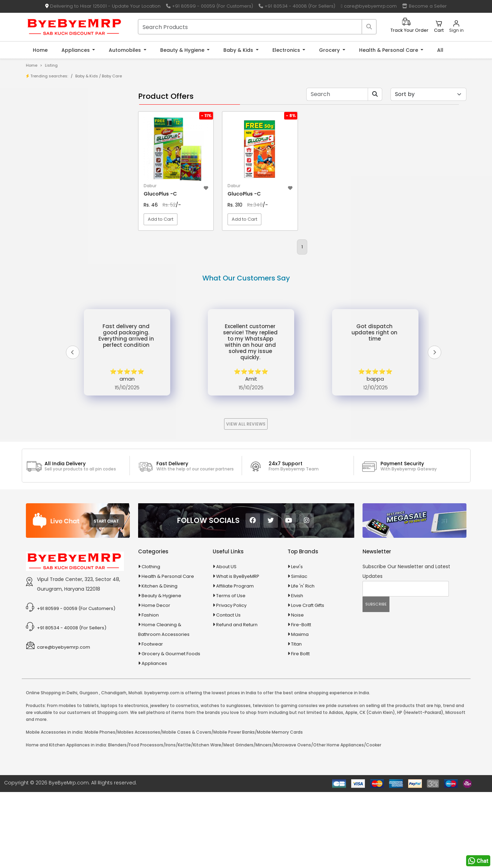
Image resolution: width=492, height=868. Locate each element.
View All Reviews (246, 500)
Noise (297, 691)
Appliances (76, 50)
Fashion (150, 691)
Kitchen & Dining (160, 662)
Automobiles (126, 50)
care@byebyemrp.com (369, 6)
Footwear (152, 720)
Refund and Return (237, 701)
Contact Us (228, 691)
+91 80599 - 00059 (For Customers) (210, 6)
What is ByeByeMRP (238, 652)
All (440, 50)
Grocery (330, 50)
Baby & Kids (239, 50)
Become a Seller (425, 6)
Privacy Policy (231, 681)
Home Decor (156, 681)
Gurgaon (89, 769)
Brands (48, 131)
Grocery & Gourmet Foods (171, 730)
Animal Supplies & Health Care (69, 268)
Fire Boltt (300, 730)
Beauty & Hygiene (183, 50)
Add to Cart (161, 240)
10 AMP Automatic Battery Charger (78, 180)
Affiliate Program (235, 662)
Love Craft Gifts (308, 681)
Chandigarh (114, 769)
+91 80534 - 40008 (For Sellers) (297, 6)
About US (226, 643)
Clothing (151, 643)
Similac (299, 652)
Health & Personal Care (389, 50)
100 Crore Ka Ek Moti (62, 223)
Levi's (297, 643)
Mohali (135, 769)
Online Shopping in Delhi (52, 769)
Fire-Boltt (301, 701)
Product (49, 110)
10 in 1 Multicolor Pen (62, 191)
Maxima (300, 710)
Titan (296, 720)
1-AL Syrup (52, 169)
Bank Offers (53, 142)
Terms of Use (231, 672)
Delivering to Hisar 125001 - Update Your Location (103, 6)
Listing (51, 65)
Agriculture (47, 256)
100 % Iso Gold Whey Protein (71, 212)
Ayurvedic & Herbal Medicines (69, 304)
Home (40, 50)
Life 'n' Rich (303, 662)
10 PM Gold (52, 202)
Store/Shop (53, 121)
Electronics (287, 50)
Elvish (297, 672)
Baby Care (112, 76)
